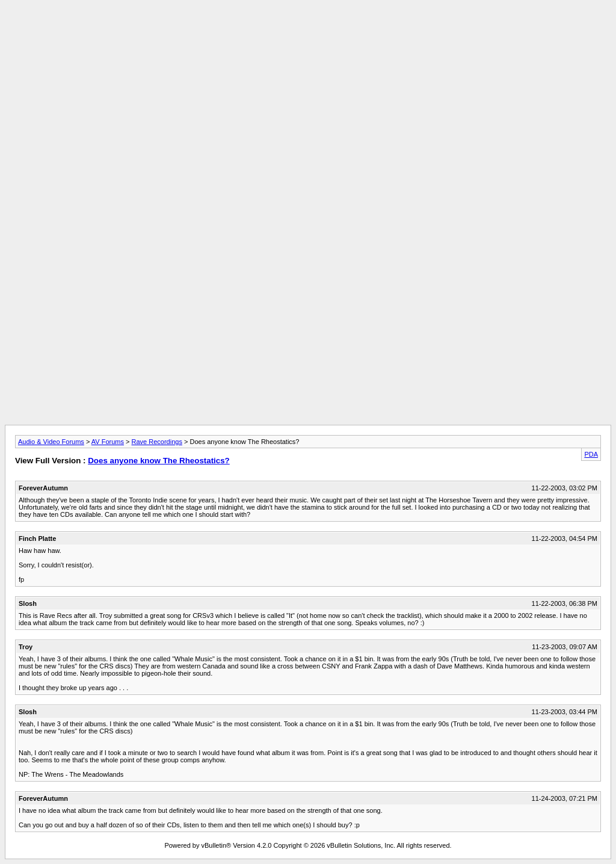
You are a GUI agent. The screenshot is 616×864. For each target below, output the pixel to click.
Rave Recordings (157, 442)
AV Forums (108, 442)
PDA (591, 454)
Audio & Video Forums (51, 442)
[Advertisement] (308, 32)
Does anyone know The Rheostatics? (159, 461)
